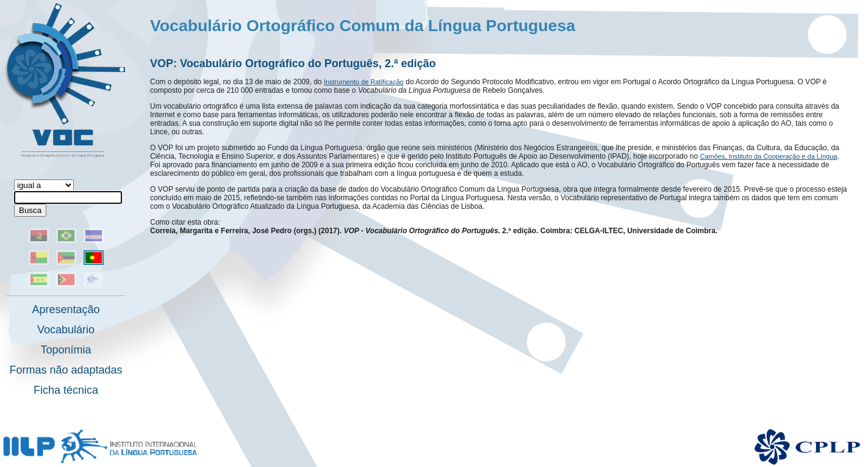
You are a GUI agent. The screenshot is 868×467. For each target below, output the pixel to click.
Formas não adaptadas (66, 370)
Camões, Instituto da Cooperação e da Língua (768, 156)
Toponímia (66, 350)
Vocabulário (66, 330)
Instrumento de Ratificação (364, 82)
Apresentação (66, 310)
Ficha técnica (66, 390)
